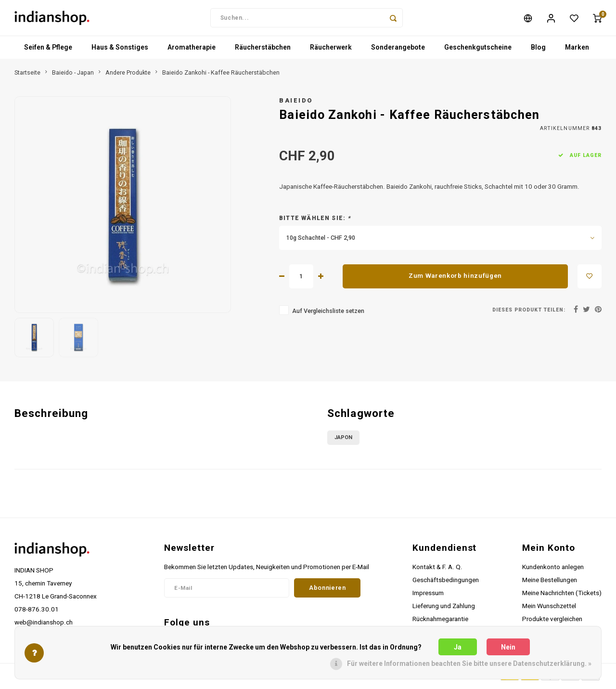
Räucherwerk (331, 51)
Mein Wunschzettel (549, 609)
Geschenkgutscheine (478, 51)
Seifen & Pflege (48, 51)
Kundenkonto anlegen (553, 570)
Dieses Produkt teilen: (529, 313)
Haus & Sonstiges (120, 51)
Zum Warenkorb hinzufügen (455, 279)
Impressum (428, 596)
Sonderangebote (398, 51)
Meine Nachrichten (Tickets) (562, 596)
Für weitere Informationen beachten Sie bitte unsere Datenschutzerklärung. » (469, 663)
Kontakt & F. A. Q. (437, 570)
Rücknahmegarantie (440, 622)
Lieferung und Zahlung (444, 609)
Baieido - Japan (73, 75)
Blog (538, 51)
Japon (343, 440)
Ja (458, 647)
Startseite (27, 75)
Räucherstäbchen (263, 51)
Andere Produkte (128, 75)
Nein (508, 647)
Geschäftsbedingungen (446, 583)
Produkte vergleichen (552, 622)
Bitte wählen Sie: (315, 221)
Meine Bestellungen (550, 583)
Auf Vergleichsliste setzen (328, 314)
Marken (577, 51)
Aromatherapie (192, 51)
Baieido (296, 103)
